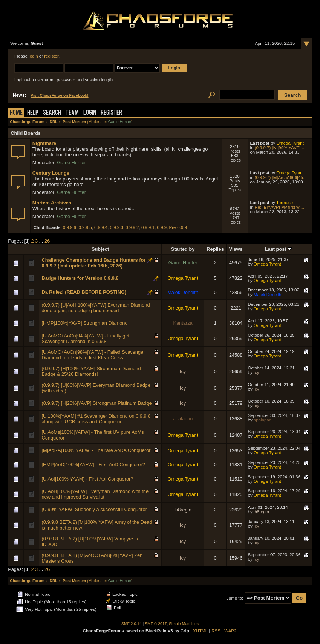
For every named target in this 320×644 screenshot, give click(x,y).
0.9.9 (162, 227)
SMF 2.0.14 (132, 624)
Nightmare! (45, 143)
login (33, 56)
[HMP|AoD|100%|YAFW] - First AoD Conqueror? (93, 465)
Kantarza (183, 323)
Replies (215, 249)
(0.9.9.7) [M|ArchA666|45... (281, 177)
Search (52, 113)
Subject (100, 249)
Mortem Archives (52, 203)
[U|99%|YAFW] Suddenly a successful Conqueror (94, 509)
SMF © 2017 (156, 624)
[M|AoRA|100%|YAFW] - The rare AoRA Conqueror (96, 450)
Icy (183, 372)
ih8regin (183, 510)
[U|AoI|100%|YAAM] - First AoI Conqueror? (87, 479)
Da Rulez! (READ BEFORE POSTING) (84, 292)
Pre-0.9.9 (178, 227)
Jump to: (235, 598)
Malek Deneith (183, 292)
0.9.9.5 (85, 227)
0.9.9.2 (132, 227)
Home (16, 113)
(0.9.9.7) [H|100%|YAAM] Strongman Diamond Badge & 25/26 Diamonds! (91, 371)
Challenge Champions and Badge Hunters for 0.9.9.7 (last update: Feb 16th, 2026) (93, 263)
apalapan (183, 419)
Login (90, 113)
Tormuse (285, 203)
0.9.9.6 (70, 227)
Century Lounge (51, 173)
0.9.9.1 (148, 227)
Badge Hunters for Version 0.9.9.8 (80, 278)
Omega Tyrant (290, 143)
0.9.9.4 (101, 227)
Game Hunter (120, 122)
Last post (279, 249)
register (51, 56)
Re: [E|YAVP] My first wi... (279, 207)
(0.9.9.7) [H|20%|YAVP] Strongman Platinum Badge (96, 403)
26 (47, 241)
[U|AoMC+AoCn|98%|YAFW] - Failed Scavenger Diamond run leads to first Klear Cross (93, 355)
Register (111, 113)
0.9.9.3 (117, 227)
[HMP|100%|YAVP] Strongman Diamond (84, 323)
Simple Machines (184, 624)
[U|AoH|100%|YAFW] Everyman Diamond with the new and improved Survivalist (95, 494)
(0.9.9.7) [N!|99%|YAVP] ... (280, 148)
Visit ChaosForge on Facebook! (59, 95)
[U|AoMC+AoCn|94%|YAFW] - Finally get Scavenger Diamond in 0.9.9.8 (85, 339)
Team (72, 113)
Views (236, 249)
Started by (183, 249)
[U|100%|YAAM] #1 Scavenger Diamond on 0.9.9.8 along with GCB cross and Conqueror (96, 419)
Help (33, 113)
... (42, 241)
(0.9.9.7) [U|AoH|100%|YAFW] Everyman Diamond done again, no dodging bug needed (96, 308)
